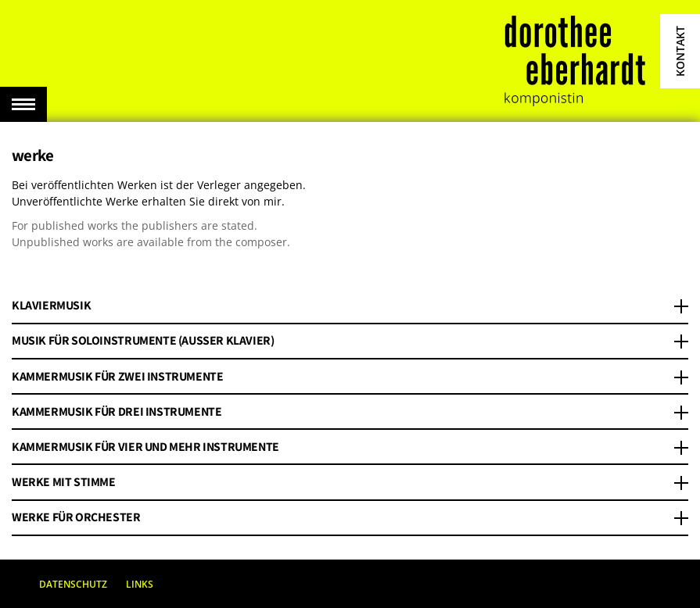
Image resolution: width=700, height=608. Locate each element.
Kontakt (680, 51)
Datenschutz (73, 584)
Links (140, 584)
